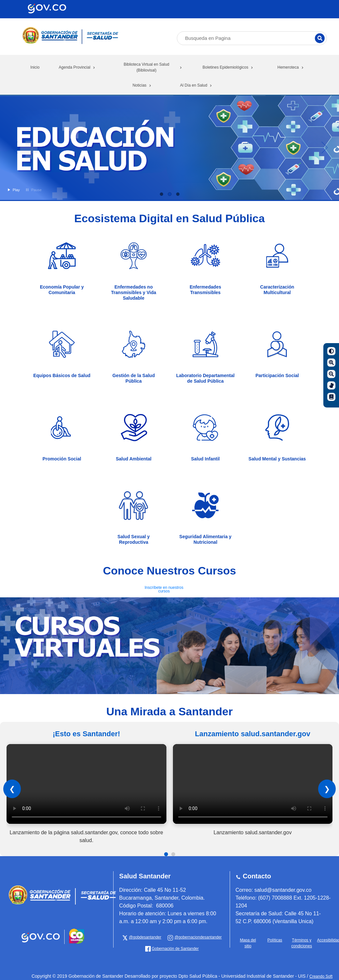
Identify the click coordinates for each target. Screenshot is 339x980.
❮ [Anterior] (12, 789)
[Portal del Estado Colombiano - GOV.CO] (41, 943)
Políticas (275, 940)
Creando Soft (321, 976)
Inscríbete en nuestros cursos (164, 589)
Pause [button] (33, 190)
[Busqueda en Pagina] (252, 38)
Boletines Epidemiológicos (228, 67)
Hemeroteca (291, 67)
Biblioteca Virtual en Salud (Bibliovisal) (153, 67)
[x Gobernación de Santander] (142, 937)
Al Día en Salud (197, 85)
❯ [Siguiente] (327, 789)
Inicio (35, 67)
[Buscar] (320, 38)
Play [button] (13, 190)
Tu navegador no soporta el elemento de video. (86, 784)
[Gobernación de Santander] (194, 937)
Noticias (142, 85)
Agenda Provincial (77, 67)
